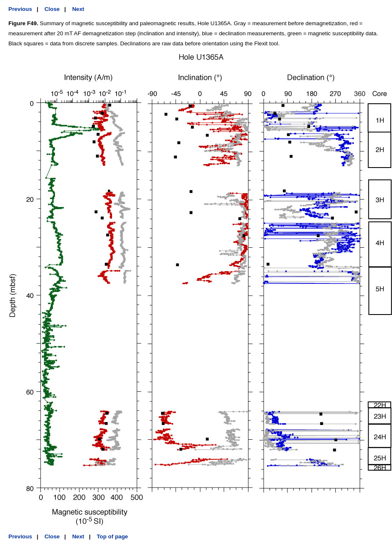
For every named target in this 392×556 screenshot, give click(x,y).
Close (52, 9)
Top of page (112, 536)
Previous (20, 9)
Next (78, 9)
